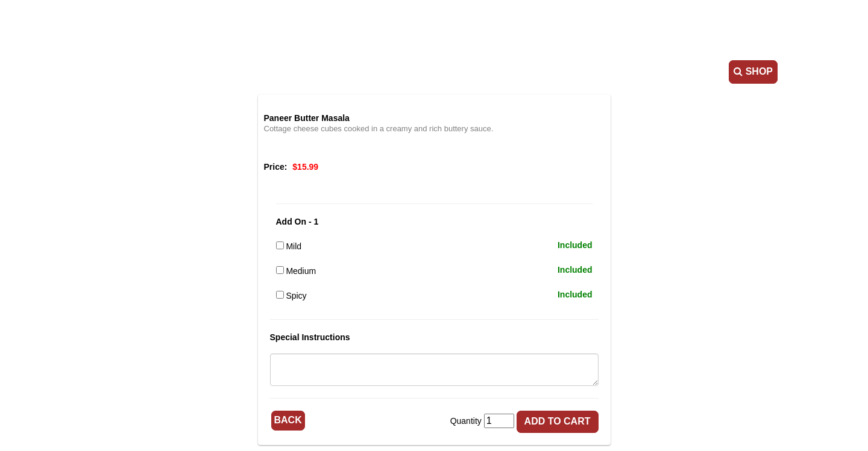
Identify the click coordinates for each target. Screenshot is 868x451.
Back (288, 420)
